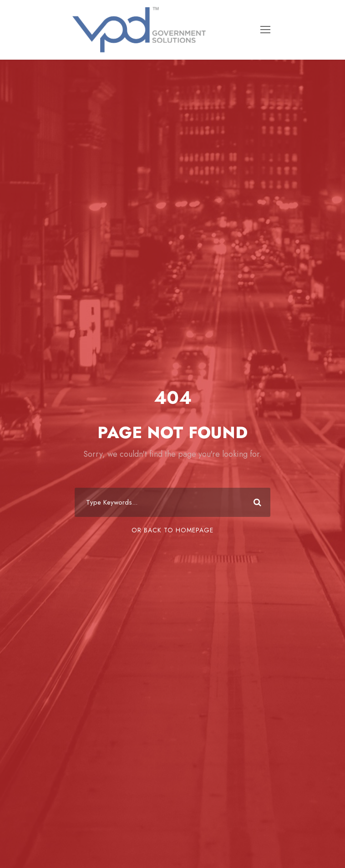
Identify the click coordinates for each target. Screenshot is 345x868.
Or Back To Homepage (172, 530)
